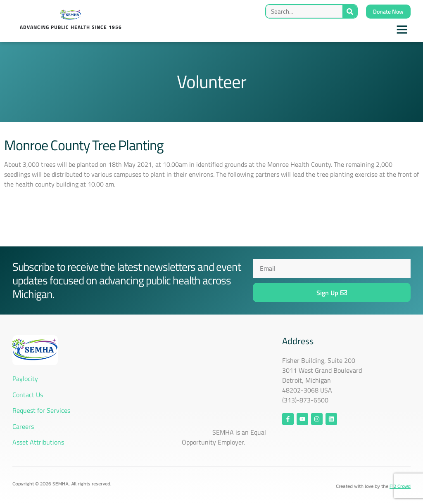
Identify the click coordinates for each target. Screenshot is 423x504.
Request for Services (41, 410)
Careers (23, 426)
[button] (402, 29)
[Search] (350, 11)
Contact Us (29, 395)
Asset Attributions (38, 442)
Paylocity (25, 379)
